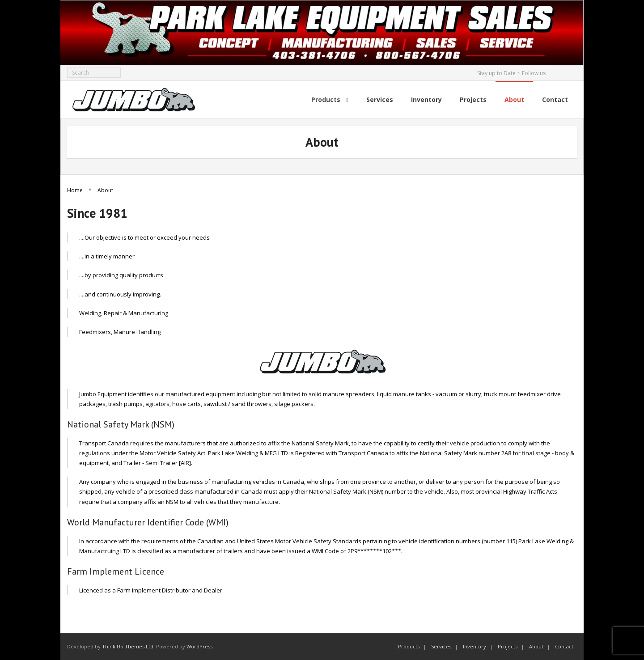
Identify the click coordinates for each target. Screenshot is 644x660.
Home (75, 190)
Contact (564, 646)
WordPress (199, 646)
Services (441, 646)
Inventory (475, 646)
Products (409, 646)
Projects (508, 646)
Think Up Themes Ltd (128, 646)
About (536, 646)
